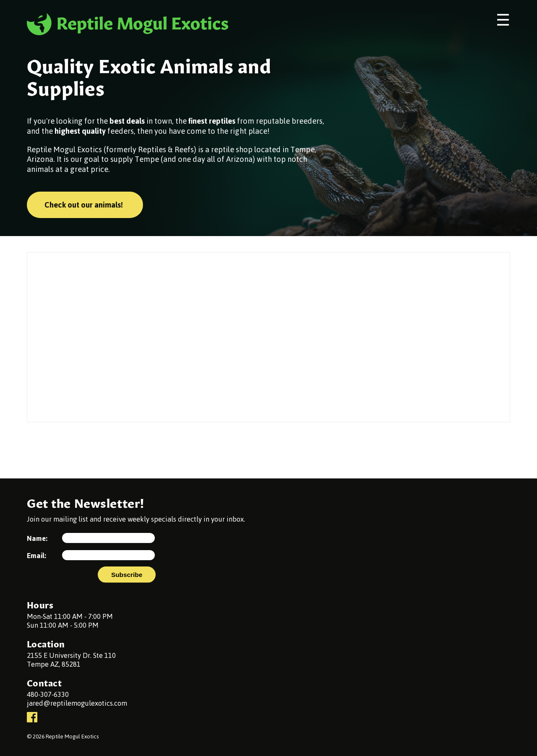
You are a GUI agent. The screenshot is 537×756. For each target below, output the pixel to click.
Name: (37, 540)
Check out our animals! (84, 205)
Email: (36, 557)
